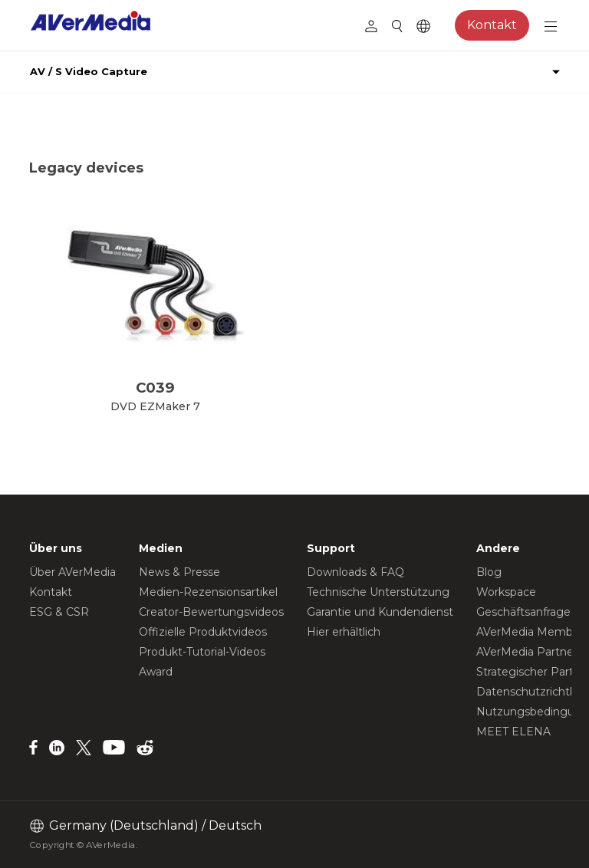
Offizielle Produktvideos (203, 632)
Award (156, 672)
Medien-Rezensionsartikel (208, 592)
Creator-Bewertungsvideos (211, 612)
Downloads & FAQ (355, 572)
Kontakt (492, 25)
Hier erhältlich (344, 632)
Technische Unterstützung (378, 592)
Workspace (506, 592)
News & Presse (179, 572)
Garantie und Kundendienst (380, 612)
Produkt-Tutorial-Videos (202, 652)
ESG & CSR (59, 612)
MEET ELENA (513, 732)
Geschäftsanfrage (523, 612)
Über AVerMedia (72, 572)
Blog (489, 572)
